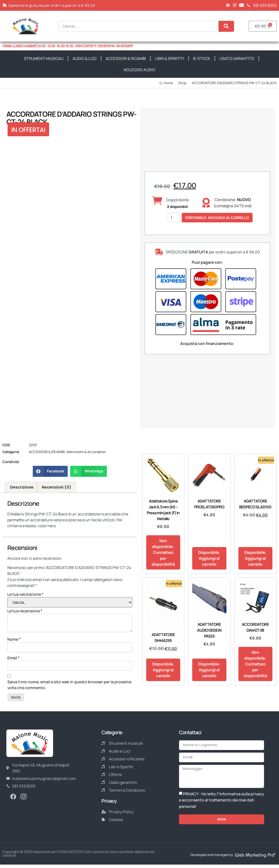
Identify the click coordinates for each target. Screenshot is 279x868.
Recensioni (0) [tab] (56, 487)
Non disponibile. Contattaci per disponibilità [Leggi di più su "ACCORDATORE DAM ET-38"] (255, 664)
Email (13, 658)
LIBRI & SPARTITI (170, 58)
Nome (14, 639)
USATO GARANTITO (237, 58)
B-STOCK (202, 58)
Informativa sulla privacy (242, 797)
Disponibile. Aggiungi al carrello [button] (209, 558)
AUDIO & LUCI (85, 58)
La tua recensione (25, 611)
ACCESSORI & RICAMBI (126, 58)
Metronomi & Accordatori (86, 452)
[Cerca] (226, 26)
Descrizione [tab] (22, 487)
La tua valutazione (25, 594)
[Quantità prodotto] (174, 218)
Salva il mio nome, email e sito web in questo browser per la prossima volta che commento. (69, 686)
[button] (50, 471)
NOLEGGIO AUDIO (139, 70)
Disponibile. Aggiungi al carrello (222, 218)
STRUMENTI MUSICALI (44, 58)
